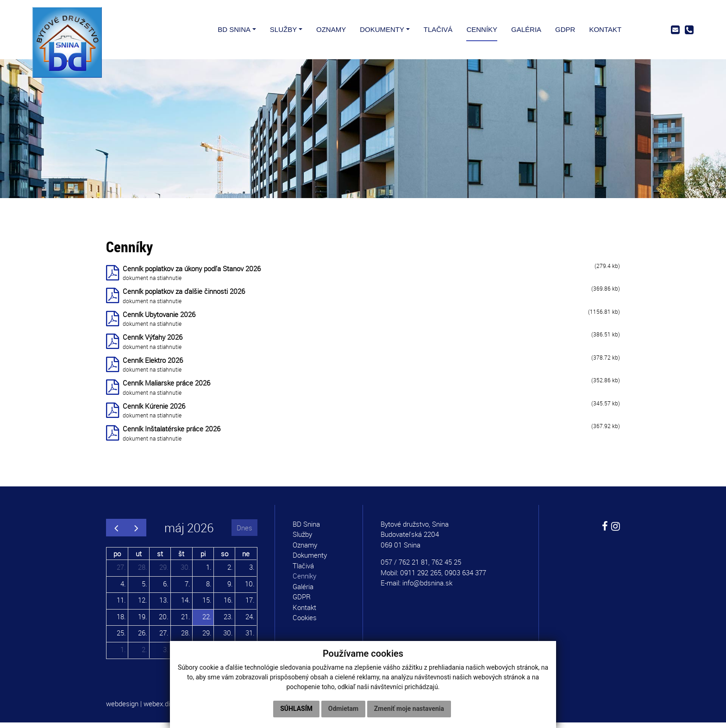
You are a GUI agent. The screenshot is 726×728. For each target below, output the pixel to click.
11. (121, 605)
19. (143, 622)
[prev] (116, 533)
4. (123, 589)
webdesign (122, 709)
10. (250, 589)
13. (164, 605)
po (117, 559)
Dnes (244, 533)
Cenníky (304, 581)
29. (164, 572)
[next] (136, 533)
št (181, 559)
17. (250, 605)
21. (186, 622)
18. (121, 622)
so (225, 559)
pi (203, 559)
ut (139, 559)
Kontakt (304, 613)
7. (188, 589)
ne (246, 559)
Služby (302, 540)
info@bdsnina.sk (427, 588)
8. (209, 589)
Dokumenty (310, 560)
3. (252, 572)
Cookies (305, 623)
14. (186, 605)
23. (228, 622)
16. (228, 605)
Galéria (303, 592)
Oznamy (305, 550)
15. (207, 605)
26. (143, 638)
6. (166, 589)
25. (121, 638)
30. (185, 572)
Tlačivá (303, 571)
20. (164, 622)
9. (230, 589)
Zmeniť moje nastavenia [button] (409, 709)
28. (143, 572)
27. (121, 572)
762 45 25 (446, 567)
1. (209, 572)
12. (143, 605)
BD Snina (306, 529)
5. (144, 589)
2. (230, 572)
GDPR (302, 602)
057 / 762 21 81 (404, 567)
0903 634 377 (465, 578)
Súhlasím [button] (296, 709)
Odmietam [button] (343, 709)
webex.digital (163, 709)
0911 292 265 (421, 578)
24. (250, 622)
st (160, 559)
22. (207, 622)
